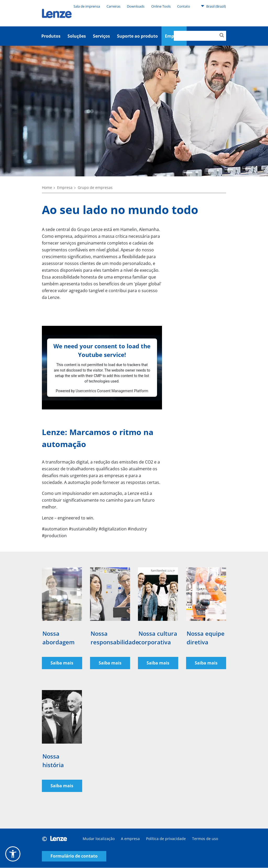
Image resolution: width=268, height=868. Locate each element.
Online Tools (161, 6)
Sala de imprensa (87, 6)
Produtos (51, 36)
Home (47, 187)
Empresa (65, 187)
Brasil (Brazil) (213, 6)
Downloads (136, 6)
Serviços (101, 36)
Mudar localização (99, 839)
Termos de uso (205, 839)
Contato (184, 6)
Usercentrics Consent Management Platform (112, 391)
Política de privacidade (166, 839)
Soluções (77, 36)
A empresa (130, 839)
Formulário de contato (74, 857)
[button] (13, 854)
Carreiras (113, 6)
